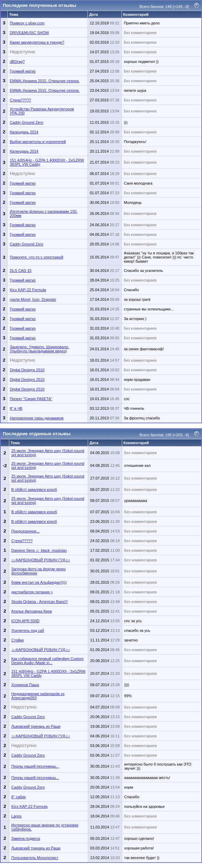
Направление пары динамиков (36, 418)
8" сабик (19, 797)
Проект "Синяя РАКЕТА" (31, 399)
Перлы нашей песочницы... (35, 766)
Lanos (17, 816)
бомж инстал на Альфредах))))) (39, 582)
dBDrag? (17, 62)
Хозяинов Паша (25, 685)
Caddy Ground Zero (26, 122)
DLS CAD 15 (20, 271)
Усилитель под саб (28, 630)
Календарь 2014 (24, 132)
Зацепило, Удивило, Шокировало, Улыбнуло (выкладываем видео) (39, 349)
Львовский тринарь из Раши (36, 726)
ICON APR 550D (25, 621)
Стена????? (20, 100)
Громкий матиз (23, 71)
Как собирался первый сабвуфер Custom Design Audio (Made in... (47, 661)
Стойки (18, 640)
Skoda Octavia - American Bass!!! (40, 602)
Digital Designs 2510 (27, 370)
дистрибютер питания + (32, 592)
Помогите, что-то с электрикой (36, 257)
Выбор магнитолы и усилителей (38, 142)
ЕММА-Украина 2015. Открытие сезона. (45, 81)
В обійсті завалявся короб (34, 490)
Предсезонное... (25, 531)
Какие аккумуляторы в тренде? (37, 42)
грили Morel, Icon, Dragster (33, 299)
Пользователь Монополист (35, 858)
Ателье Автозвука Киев (32, 611)
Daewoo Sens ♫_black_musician (39, 550)
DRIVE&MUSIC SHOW (29, 33)
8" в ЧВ (16, 408)
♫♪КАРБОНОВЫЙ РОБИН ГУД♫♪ (41, 560)
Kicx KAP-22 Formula (28, 290)
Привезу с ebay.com (27, 23)
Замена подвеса (26, 838)
